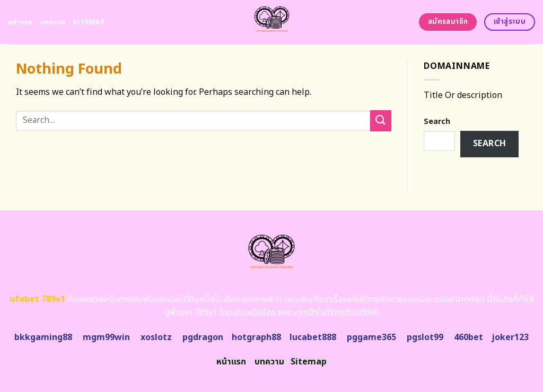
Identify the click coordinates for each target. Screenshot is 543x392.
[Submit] (381, 121)
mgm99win (106, 337)
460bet (468, 337)
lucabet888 (313, 337)
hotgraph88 (256, 337)
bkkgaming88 (43, 337)
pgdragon (203, 337)
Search (437, 122)
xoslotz (156, 337)
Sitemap (89, 22)
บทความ (53, 22)
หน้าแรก (20, 22)
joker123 (510, 337)
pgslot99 (425, 337)
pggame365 (371, 337)
